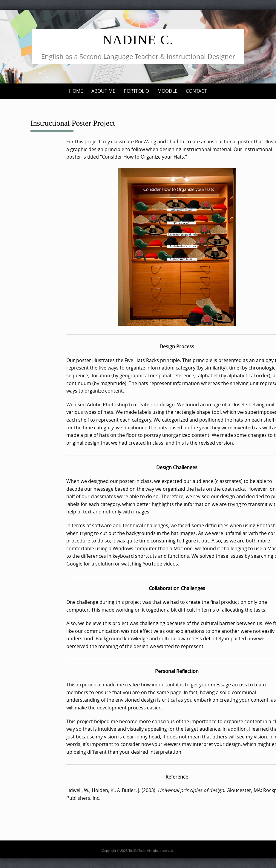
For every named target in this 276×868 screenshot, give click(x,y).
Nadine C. (138, 40)
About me (103, 91)
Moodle (167, 91)
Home (76, 91)
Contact (196, 91)
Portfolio (136, 91)
